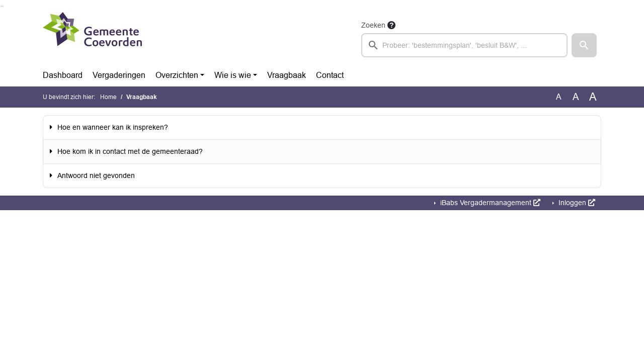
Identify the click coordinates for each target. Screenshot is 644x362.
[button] (584, 45)
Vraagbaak (287, 75)
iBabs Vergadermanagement (489, 203)
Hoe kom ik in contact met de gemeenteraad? (130, 151)
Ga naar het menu (3, 6)
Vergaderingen (119, 75)
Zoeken (373, 25)
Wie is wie (233, 75)
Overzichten (177, 75)
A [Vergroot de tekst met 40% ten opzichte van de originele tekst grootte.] (593, 97)
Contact (330, 75)
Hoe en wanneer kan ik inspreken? (113, 127)
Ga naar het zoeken (1, 6)
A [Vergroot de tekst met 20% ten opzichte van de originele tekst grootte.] (576, 97)
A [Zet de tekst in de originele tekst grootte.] (559, 97)
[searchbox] (464, 45)
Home (108, 97)
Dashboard (63, 75)
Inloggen (576, 203)
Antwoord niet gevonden (96, 175)
